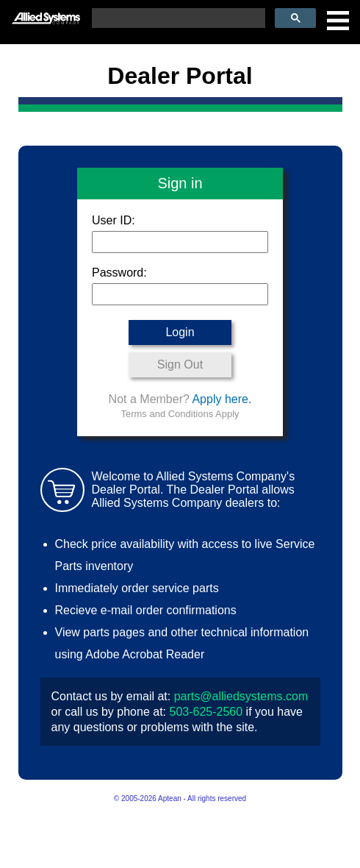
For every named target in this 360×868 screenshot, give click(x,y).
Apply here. (222, 399)
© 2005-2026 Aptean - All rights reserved (180, 798)
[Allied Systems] (46, 12)
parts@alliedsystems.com (241, 696)
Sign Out (180, 364)
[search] (177, 18)
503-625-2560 (206, 712)
